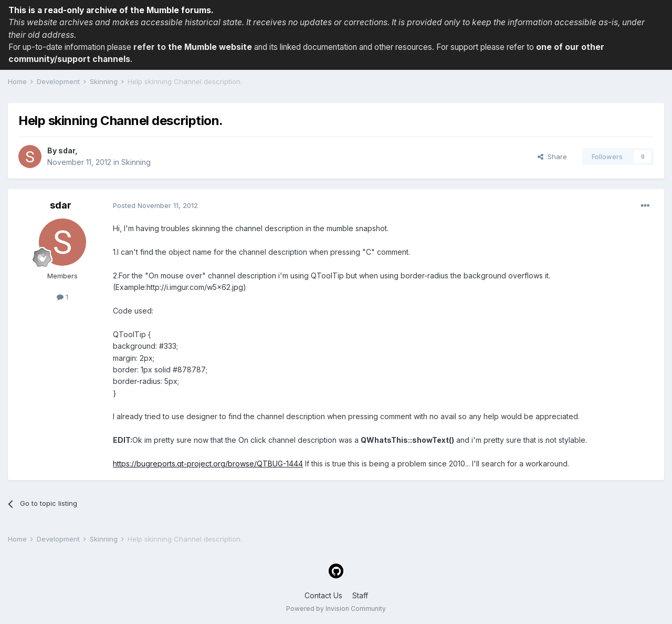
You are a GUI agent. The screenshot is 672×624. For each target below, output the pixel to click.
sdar (67, 150)
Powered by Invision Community (336, 609)
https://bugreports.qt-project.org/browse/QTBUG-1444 (208, 464)
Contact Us (323, 595)
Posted (155, 205)
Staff (360, 595)
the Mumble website (210, 47)
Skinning (136, 162)
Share (552, 157)
